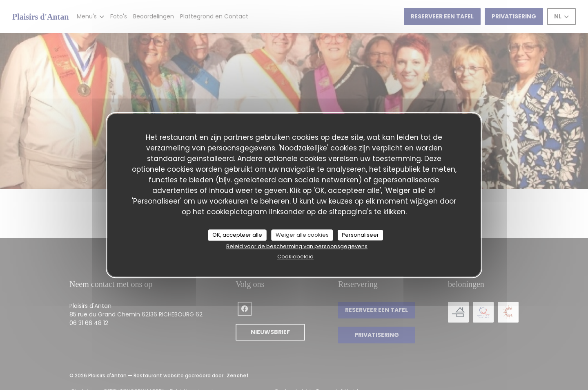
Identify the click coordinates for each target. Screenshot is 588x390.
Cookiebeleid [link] (295, 257)
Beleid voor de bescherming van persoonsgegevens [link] (297, 246)
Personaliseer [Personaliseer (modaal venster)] (360, 235)
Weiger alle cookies (302, 235)
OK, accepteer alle (237, 235)
